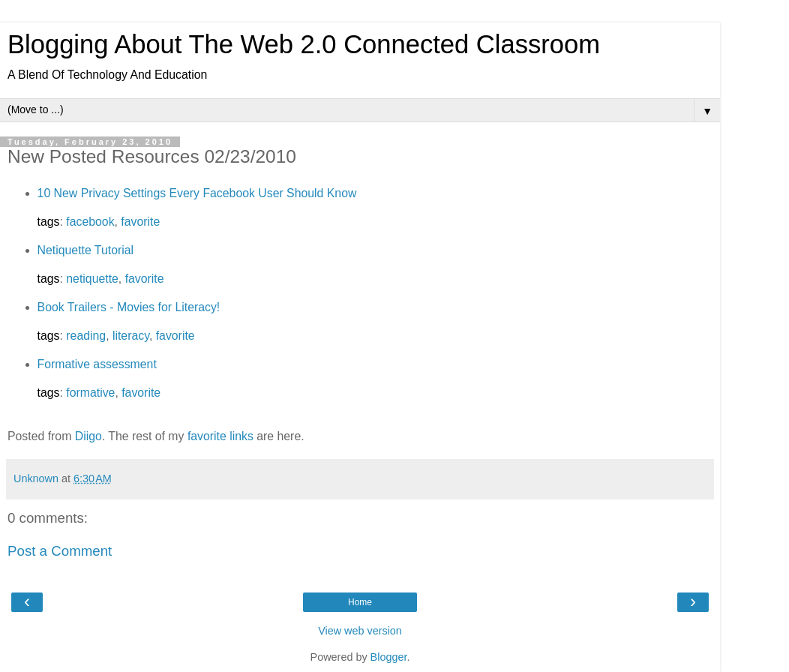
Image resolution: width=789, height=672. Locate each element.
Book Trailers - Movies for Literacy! (129, 307)
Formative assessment (97, 364)
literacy (131, 336)
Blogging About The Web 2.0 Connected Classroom (304, 44)
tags (49, 222)
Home (360, 602)
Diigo (88, 436)
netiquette (92, 279)
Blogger (389, 657)
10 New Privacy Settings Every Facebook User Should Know (197, 193)
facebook (90, 222)
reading (86, 336)
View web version (360, 631)
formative (90, 393)
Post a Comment (60, 551)
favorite (140, 222)
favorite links (220, 436)
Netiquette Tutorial (85, 250)
